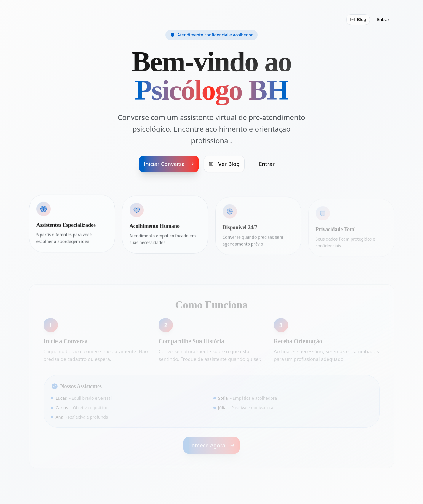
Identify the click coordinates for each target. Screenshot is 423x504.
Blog (358, 19)
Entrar (383, 19)
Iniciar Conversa (169, 164)
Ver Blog (224, 164)
